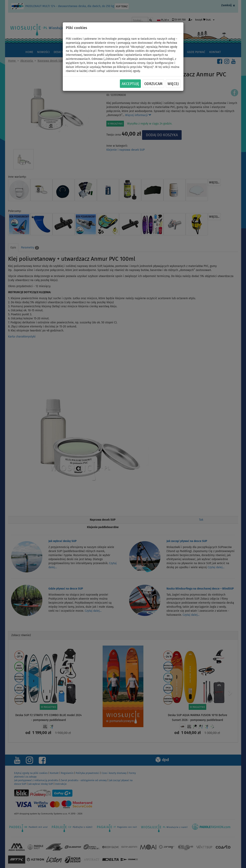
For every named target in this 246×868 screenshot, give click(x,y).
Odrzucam (153, 84)
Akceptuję (130, 84)
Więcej (173, 84)
